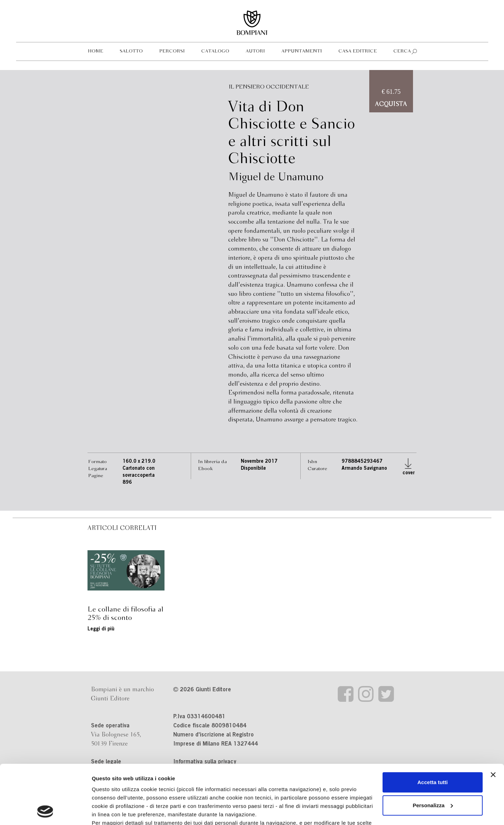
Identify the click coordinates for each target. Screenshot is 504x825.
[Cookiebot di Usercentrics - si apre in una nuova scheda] (45, 811)
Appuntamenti (302, 51)
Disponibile (253, 469)
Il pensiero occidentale (269, 87)
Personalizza (433, 750)
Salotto (131, 51)
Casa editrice (358, 51)
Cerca (402, 51)
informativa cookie (251, 776)
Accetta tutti (433, 727)
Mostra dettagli (111, 811)
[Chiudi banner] (493, 719)
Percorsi (172, 51)
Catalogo (215, 51)
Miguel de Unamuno (276, 177)
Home (96, 51)
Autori (255, 51)
